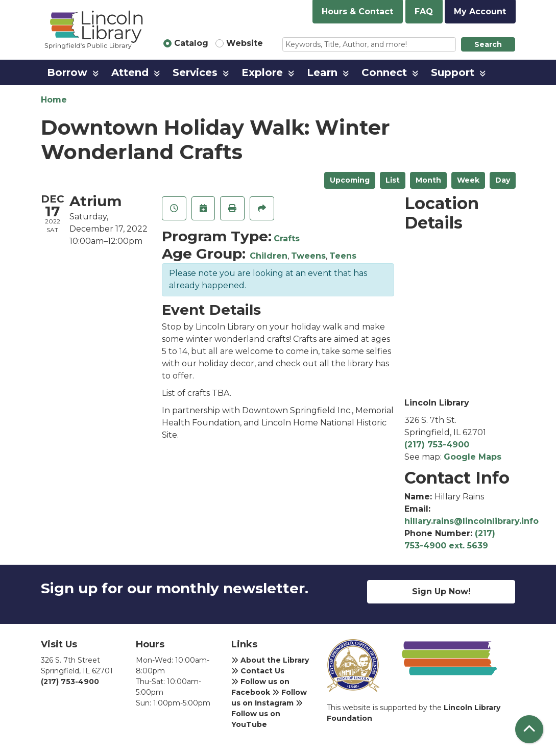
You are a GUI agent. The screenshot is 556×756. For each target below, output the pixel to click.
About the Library (270, 660)
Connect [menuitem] (384, 72)
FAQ (424, 11)
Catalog (191, 43)
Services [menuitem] (195, 72)
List (393, 180)
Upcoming (350, 180)
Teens (343, 256)
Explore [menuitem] (262, 72)
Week (468, 180)
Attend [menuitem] (130, 72)
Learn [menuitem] (322, 72)
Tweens (308, 256)
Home (54, 100)
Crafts (287, 238)
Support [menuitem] (453, 72)
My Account (480, 11)
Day (503, 180)
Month (428, 180)
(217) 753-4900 (437, 445)
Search (488, 44)
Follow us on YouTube (267, 714)
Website (245, 43)
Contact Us (258, 671)
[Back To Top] (529, 729)
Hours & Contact (357, 11)
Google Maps (473, 457)
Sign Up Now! (441, 591)
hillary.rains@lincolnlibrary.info (472, 521)
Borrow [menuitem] (67, 72)
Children (269, 256)
